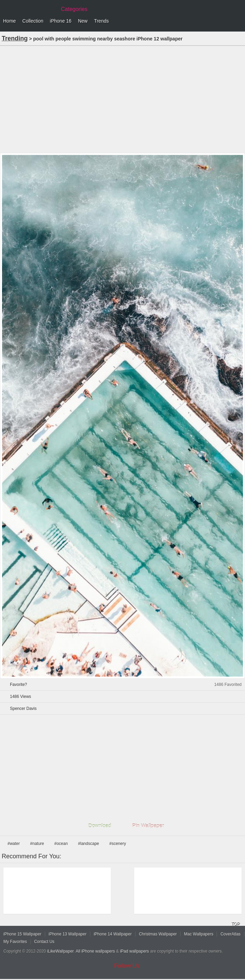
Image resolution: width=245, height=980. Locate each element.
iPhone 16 (61, 21)
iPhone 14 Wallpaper (113, 934)
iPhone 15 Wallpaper (22, 934)
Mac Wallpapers (199, 934)
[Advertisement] (122, 99)
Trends (101, 21)
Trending (15, 38)
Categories (74, 9)
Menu (238, 21)
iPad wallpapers (135, 951)
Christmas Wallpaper (158, 934)
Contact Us (44, 942)
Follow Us (127, 966)
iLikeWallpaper (61, 951)
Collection (33, 21)
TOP (235, 924)
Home (9, 21)
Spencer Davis (23, 709)
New (83, 21)
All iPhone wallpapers (95, 951)
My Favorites (15, 942)
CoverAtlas (230, 934)
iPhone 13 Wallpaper (68, 934)
